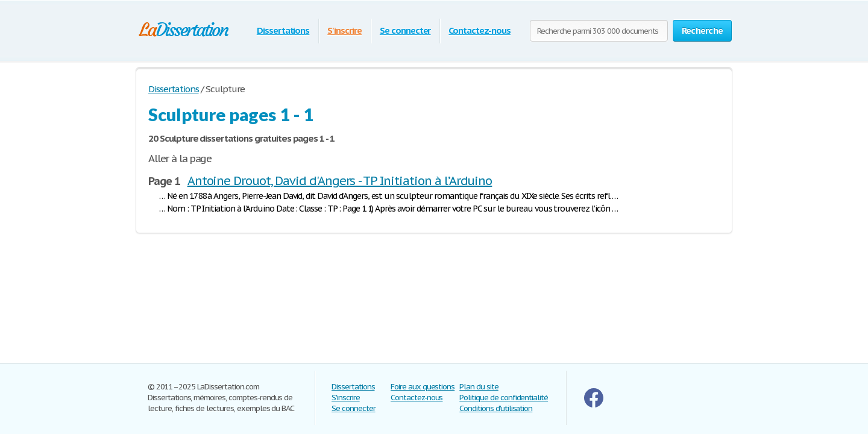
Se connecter (405, 30)
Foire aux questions (423, 387)
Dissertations (283, 30)
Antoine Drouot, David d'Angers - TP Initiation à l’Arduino (340, 181)
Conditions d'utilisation (496, 408)
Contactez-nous (479, 30)
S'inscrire (344, 30)
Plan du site (479, 387)
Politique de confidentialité (504, 398)
